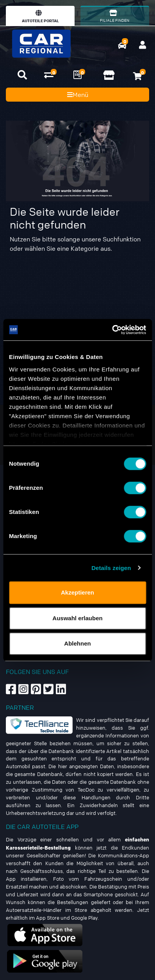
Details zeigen (111, 568)
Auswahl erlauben (77, 618)
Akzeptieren (77, 592)
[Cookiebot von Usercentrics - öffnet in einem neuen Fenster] (112, 330)
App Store (48, 918)
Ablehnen (77, 643)
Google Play (84, 918)
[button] (22, 75)
